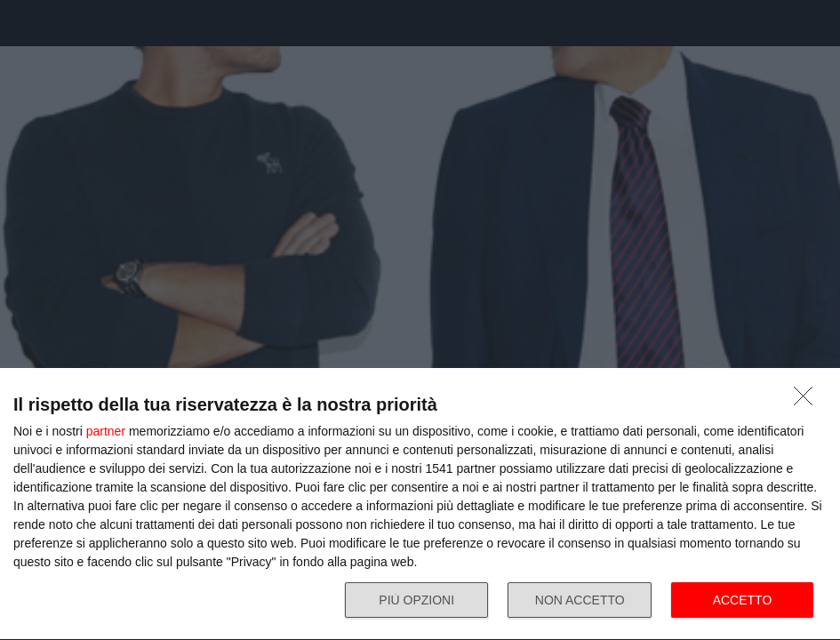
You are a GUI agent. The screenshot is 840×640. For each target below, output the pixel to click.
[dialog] (420, 504)
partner (106, 431)
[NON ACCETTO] (808, 401)
